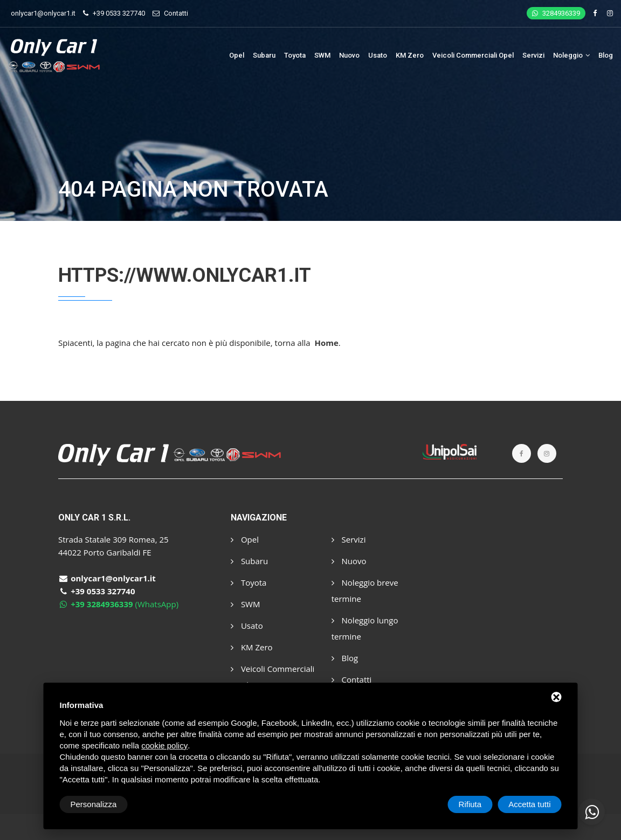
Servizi (533, 55)
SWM (322, 55)
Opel (237, 55)
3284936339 (556, 13)
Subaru (264, 55)
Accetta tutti (529, 804)
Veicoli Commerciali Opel (473, 55)
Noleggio (571, 55)
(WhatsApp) (118, 604)
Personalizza (94, 804)
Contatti (176, 13)
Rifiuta (470, 804)
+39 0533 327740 (119, 13)
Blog (606, 55)
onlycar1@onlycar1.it (43, 13)
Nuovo (349, 55)
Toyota (295, 55)
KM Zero (410, 55)
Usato (378, 55)
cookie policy (164, 745)
